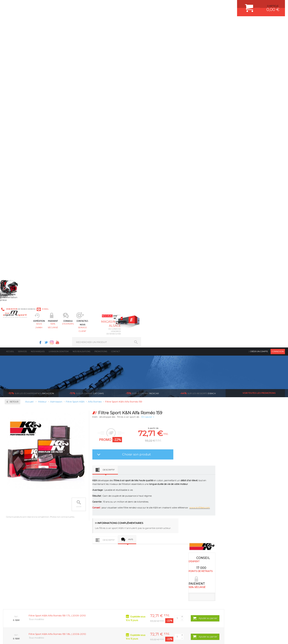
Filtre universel (18, 130)
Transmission (88, 515)
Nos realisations (81, 33)
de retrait (146, 462)
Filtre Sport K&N (19, 125)
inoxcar (142, 75)
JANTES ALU (158, 520)
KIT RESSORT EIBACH (163, 530)
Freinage (85, 525)
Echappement (88, 510)
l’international (259, 462)
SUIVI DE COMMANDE (231, 520)
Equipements (87, 545)
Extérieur (86, 535)
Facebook (184, 5)
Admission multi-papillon (24, 115)
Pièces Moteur (19, 185)
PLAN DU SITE (55, 637)
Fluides (14, 146)
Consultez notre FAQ (39, 605)
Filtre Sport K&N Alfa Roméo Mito (197, 415)
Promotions (101, 33)
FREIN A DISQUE (160, 545)
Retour (72, 84)
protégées (202, 462)
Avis (188, 223)
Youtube (201, 5)
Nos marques (38, 33)
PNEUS (155, 525)
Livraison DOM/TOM (59, 33)
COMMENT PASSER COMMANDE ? (238, 510)
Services (22, 33)
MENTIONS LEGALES (31, 637)
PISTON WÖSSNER (162, 510)
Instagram (196, 5)
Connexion (278, 33)
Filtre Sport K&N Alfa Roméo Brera (88, 415)
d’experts (90, 462)
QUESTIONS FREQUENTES (234, 535)
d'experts (132, 23)
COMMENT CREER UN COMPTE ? (237, 505)
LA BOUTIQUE (11, 536)
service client (161, 23)
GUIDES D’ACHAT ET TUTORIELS (237, 540)
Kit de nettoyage (19, 135)
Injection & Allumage (24, 159)
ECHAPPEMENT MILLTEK (165, 515)
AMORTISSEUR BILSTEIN (165, 500)
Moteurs (85, 500)
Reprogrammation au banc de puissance (31, 200)
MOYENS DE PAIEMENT (232, 515)
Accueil (10, 33)
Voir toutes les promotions (259, 75)
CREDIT (67, 637)
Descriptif (166, 152)
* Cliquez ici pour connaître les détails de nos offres (173, 578)
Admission (16, 104)
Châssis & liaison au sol (94, 520)
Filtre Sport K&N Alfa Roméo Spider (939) (252, 416)
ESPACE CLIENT (228, 500)
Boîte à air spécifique (22, 120)
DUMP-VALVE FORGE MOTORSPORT (171, 535)
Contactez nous (30, 594)
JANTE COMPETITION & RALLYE (168, 540)
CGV (45, 637)
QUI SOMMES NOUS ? (15, 531)
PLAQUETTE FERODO (163, 505)
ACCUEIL (4, 637)
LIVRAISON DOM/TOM (231, 530)
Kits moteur (18, 172)
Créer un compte (259, 33)
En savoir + (205, 99)
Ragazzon (31, 75)
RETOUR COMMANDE (231, 525)
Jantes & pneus (89, 530)
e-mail (93, 5)
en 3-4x (33, 462)
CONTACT (15, 637)
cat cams (86, 75)
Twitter (190, 5)
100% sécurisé (104, 23)
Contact (116, 33)
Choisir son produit (194, 136)
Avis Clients (268, 624)
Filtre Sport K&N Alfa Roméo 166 (142, 415)
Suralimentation (90, 505)
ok (135, 575)
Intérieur (85, 540)
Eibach (198, 75)
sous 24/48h (75, 23)
